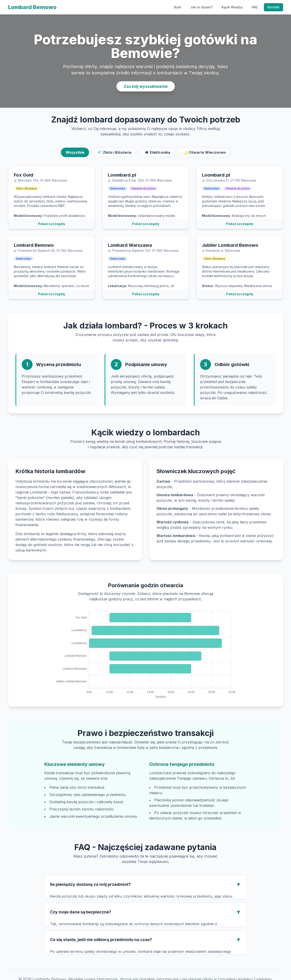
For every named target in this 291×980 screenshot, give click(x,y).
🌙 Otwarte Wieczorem (205, 152)
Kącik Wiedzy (232, 7)
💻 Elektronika (157, 152)
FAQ (255, 7)
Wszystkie (75, 152)
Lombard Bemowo (32, 7)
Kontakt (273, 7)
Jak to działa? (201, 7)
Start (177, 7)
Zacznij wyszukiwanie (146, 86)
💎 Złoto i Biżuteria (114, 152)
